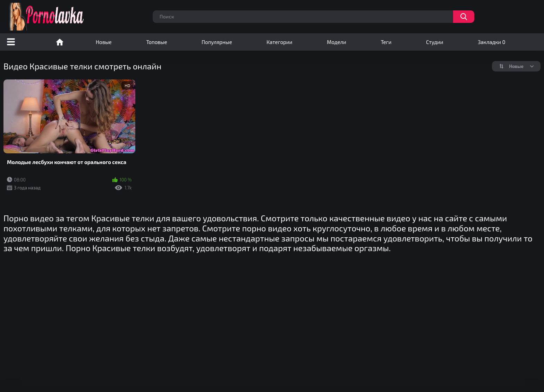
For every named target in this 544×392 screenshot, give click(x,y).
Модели (337, 42)
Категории (279, 42)
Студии (435, 42)
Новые (104, 42)
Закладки (491, 42)
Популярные (217, 42)
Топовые (156, 42)
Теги (386, 42)
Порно (60, 42)
